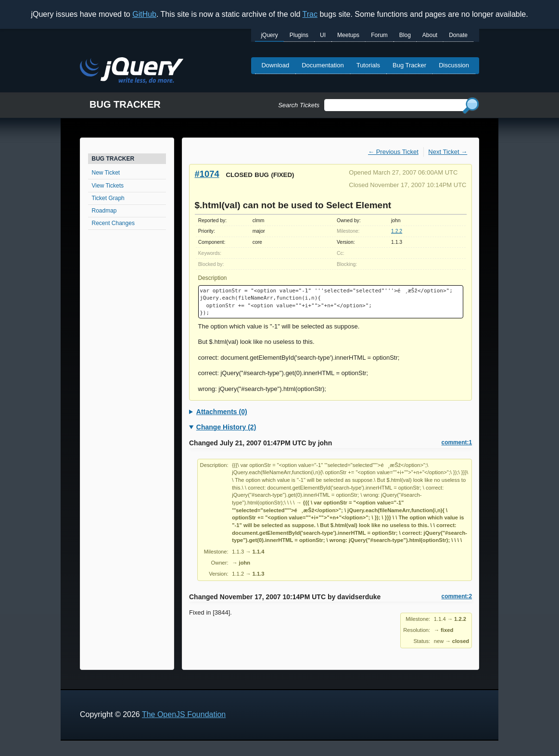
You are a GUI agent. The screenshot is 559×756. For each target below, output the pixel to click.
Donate (458, 35)
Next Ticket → (448, 152)
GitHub (144, 14)
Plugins (299, 35)
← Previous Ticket (393, 152)
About (430, 35)
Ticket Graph (108, 198)
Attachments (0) (222, 412)
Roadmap (104, 211)
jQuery (269, 35)
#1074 (207, 174)
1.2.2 (397, 231)
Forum (379, 35)
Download (275, 65)
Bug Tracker (409, 65)
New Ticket (106, 173)
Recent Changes (113, 223)
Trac (310, 14)
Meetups (348, 35)
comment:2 (457, 596)
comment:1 (457, 442)
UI (323, 35)
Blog (405, 35)
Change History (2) (226, 427)
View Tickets (108, 186)
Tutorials (368, 65)
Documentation (323, 65)
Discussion (454, 65)
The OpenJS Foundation (184, 714)
